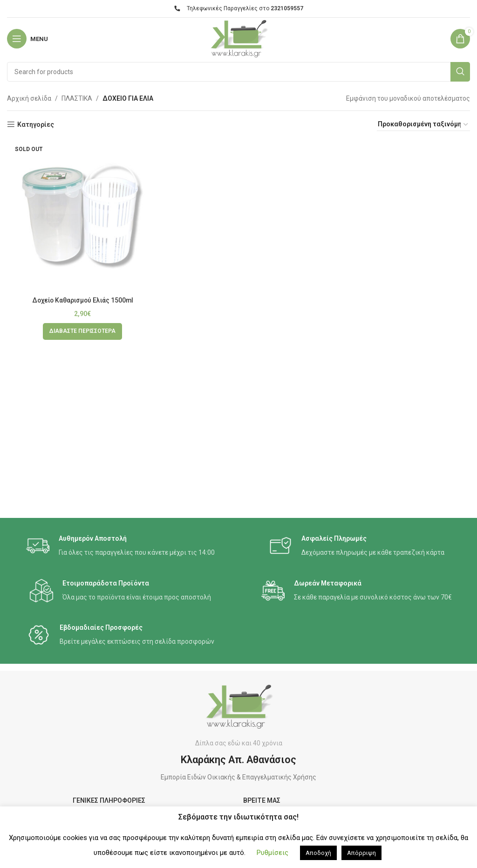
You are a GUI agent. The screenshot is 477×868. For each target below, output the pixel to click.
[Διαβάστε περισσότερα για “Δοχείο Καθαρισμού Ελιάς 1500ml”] (82, 331)
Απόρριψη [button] (361, 853)
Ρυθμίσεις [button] (273, 853)
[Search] (238, 72)
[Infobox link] (120, 546)
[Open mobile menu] (27, 39)
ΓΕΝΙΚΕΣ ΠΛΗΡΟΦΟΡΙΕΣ (109, 800)
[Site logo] (238, 38)
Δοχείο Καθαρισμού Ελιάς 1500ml (82, 300)
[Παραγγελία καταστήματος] (423, 124)
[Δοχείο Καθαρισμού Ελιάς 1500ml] (83, 216)
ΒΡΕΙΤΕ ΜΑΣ (262, 800)
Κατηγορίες (36, 124)
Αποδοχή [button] (318, 853)
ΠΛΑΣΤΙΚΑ (77, 98)
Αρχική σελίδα (29, 98)
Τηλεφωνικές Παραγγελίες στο (239, 8)
